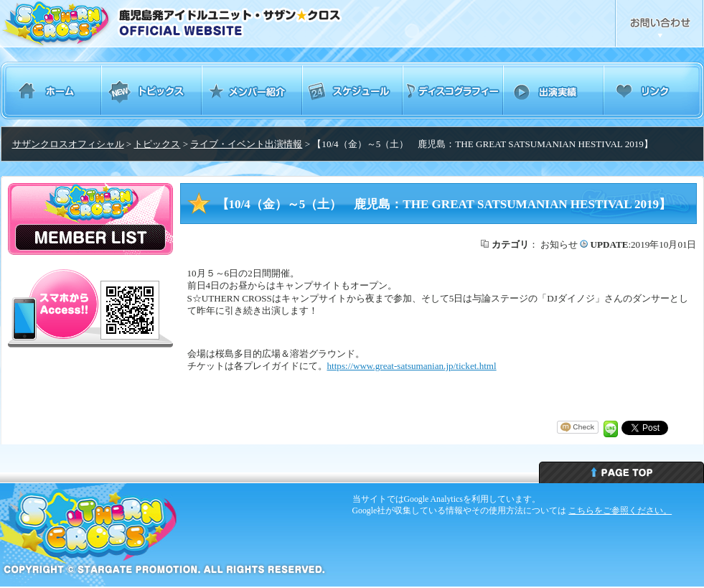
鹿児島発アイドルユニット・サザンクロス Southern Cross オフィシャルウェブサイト (211, 24)
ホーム (51, 90)
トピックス (151, 90)
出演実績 (553, 90)
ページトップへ (621, 472)
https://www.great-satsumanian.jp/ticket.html (412, 366)
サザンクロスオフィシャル (68, 144)
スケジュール (352, 90)
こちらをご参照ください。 (620, 510)
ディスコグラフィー (453, 90)
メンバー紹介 (252, 90)
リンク (654, 90)
